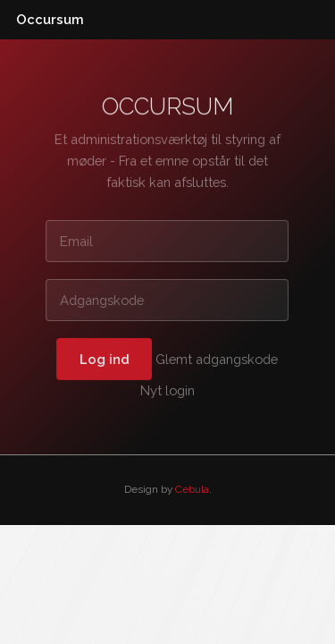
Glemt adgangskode (218, 358)
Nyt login (167, 390)
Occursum (50, 19)
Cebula (192, 489)
